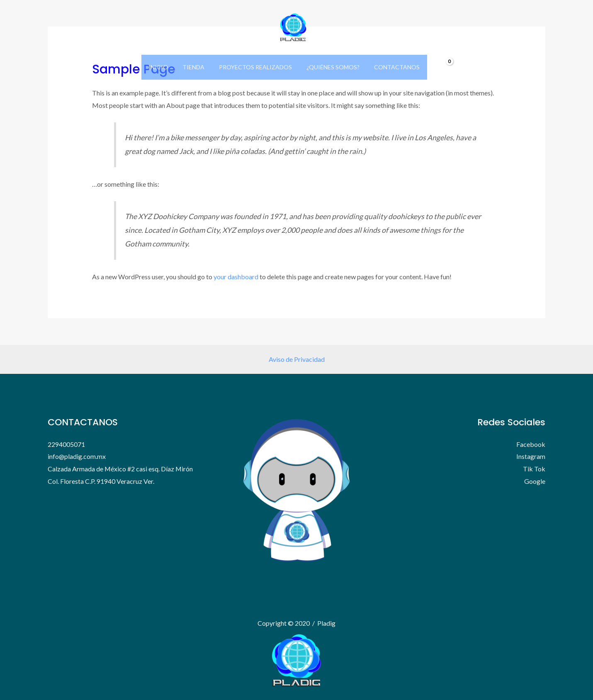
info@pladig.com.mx (77, 456)
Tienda (196, 67)
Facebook (531, 444)
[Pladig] (293, 26)
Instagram (531, 456)
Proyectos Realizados (255, 67)
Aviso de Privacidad (297, 359)
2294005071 (66, 444)
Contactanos (391, 67)
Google (535, 481)
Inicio (164, 67)
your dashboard (236, 277)
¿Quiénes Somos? (330, 67)
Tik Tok (534, 469)
